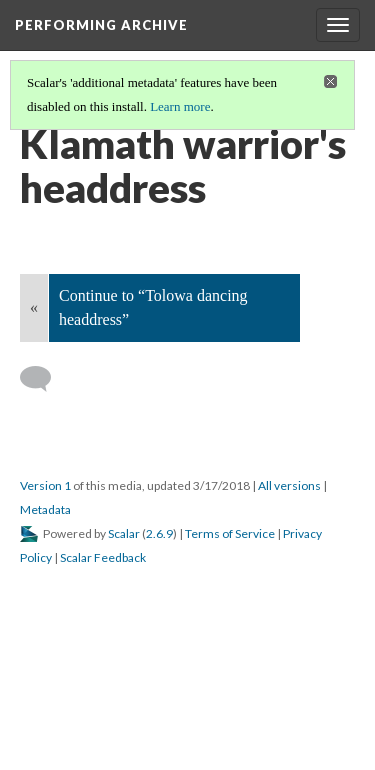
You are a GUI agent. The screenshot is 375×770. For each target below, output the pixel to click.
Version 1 (45, 485)
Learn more (180, 106)
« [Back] (34, 307)
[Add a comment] (44, 379)
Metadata (45, 509)
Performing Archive (101, 25)
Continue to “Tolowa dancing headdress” (153, 307)
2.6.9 (159, 533)
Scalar (124, 533)
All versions (289, 485)
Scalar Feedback (103, 557)
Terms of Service (230, 533)
